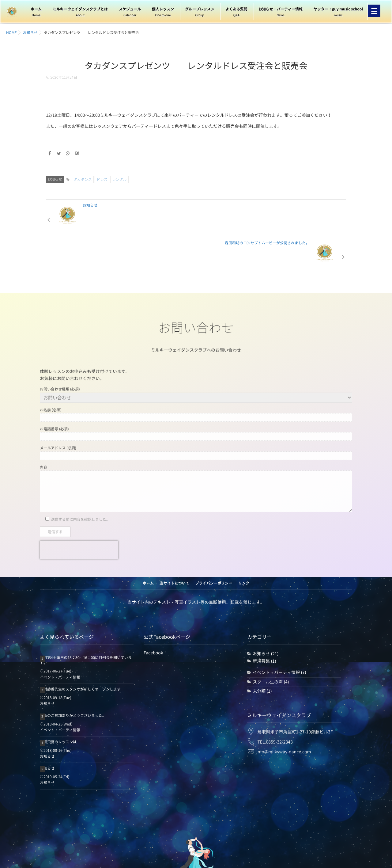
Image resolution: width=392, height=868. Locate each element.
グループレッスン (200, 13)
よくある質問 (236, 13)
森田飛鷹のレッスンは (58, 704)
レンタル (119, 179)
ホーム (36, 13)
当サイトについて (175, 545)
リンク (244, 545)
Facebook (153, 615)
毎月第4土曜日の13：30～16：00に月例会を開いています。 (86, 622)
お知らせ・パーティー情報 (281, 13)
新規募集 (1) (264, 623)
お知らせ (55, 179)
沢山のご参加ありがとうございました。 (73, 678)
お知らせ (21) (266, 616)
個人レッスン (163, 13)
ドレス (102, 179)
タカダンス (83, 179)
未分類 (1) (262, 653)
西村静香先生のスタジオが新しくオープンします (80, 651)
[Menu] (374, 11)
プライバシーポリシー (214, 545)
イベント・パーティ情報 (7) (279, 634)
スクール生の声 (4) (271, 644)
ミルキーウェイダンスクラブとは (80, 13)
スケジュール (130, 13)
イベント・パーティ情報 (60, 639)
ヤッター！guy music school (338, 13)
